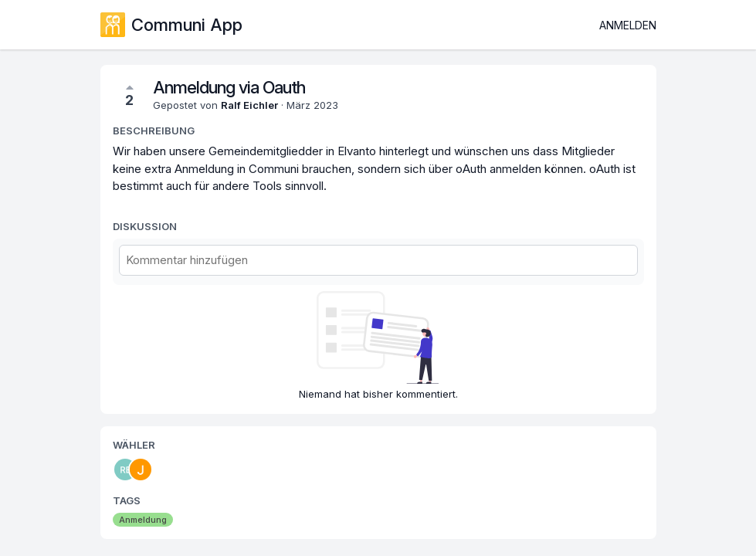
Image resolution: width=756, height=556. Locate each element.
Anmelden (628, 25)
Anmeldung (143, 520)
